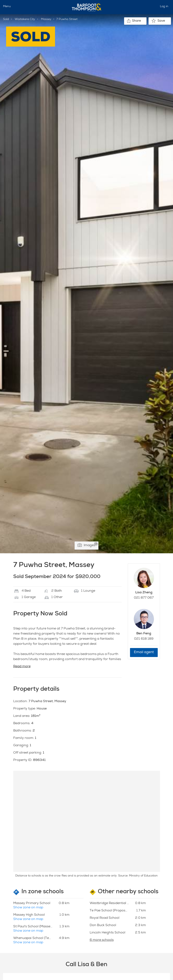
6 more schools (102, 940)
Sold (6, 19)
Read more (22, 667)
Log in (164, 7)
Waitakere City (25, 19)
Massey (46, 19)
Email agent (144, 652)
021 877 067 (144, 598)
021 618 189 (144, 639)
